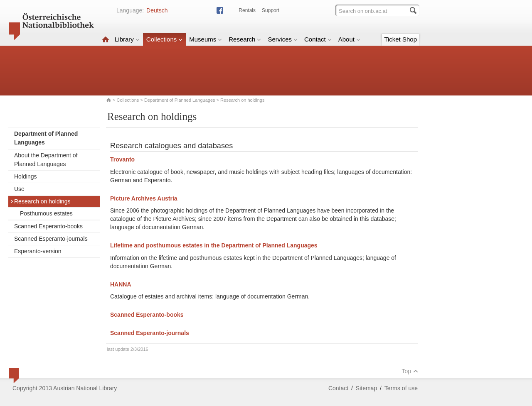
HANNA (121, 284)
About (349, 39)
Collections (164, 39)
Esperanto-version (38, 251)
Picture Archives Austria (144, 198)
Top (410, 371)
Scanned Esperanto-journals (51, 239)
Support (271, 10)
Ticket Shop (400, 39)
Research (245, 39)
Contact (318, 39)
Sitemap (366, 388)
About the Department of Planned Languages (46, 160)
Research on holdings (40, 201)
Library (127, 39)
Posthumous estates (46, 213)
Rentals (247, 10)
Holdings (25, 176)
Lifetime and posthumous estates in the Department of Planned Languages (215, 245)
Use (19, 189)
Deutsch (157, 10)
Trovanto (122, 159)
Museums (206, 39)
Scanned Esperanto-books (48, 226)
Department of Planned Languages (180, 100)
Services (283, 39)
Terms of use (401, 388)
